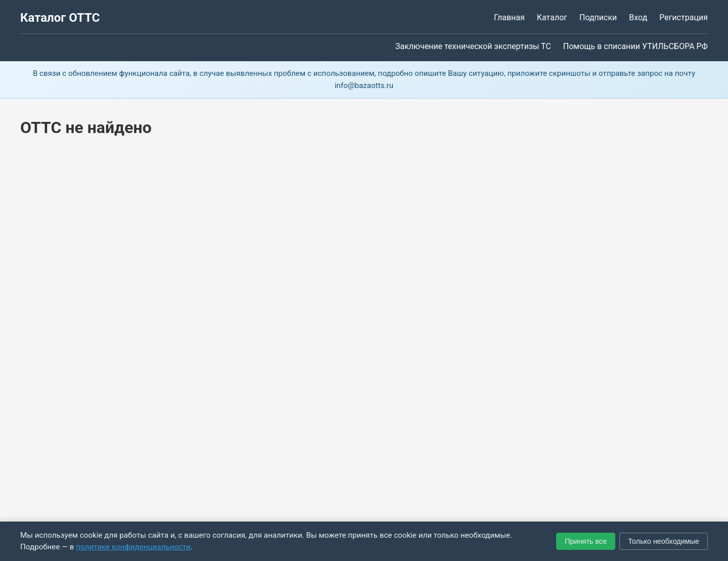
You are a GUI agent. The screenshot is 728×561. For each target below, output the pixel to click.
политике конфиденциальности (133, 547)
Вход (638, 17)
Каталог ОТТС (60, 18)
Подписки (598, 17)
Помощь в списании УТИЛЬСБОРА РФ (635, 46)
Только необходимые (664, 541)
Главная (509, 17)
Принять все (586, 541)
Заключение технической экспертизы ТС (473, 46)
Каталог (552, 17)
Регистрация (684, 17)
